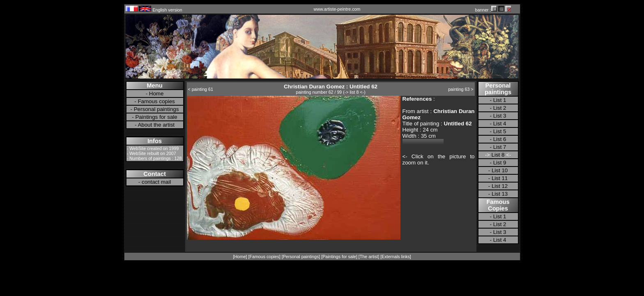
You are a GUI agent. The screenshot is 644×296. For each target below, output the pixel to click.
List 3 (500, 116)
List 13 (500, 194)
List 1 (500, 100)
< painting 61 (201, 89)
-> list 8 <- (354, 92)
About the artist (156, 125)
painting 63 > (461, 89)
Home (156, 94)
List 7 (500, 147)
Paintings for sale (156, 117)
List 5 (500, 131)
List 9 (500, 163)
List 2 (500, 108)
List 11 (500, 178)
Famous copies (156, 101)
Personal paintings (156, 109)
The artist (369, 257)
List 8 (498, 155)
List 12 (500, 186)
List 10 (500, 170)
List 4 (500, 124)
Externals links (396, 257)
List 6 (500, 139)
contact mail (156, 182)
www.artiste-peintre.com (337, 9)
